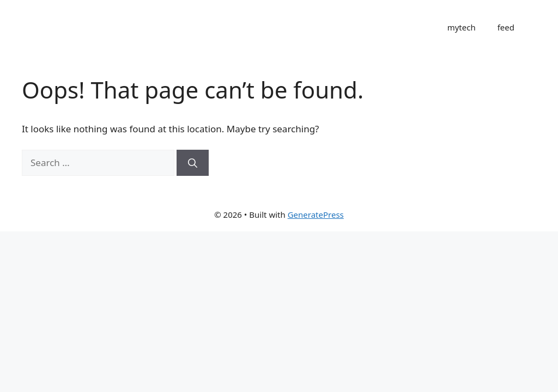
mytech (462, 27)
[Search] (193, 163)
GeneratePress (316, 215)
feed (506, 27)
